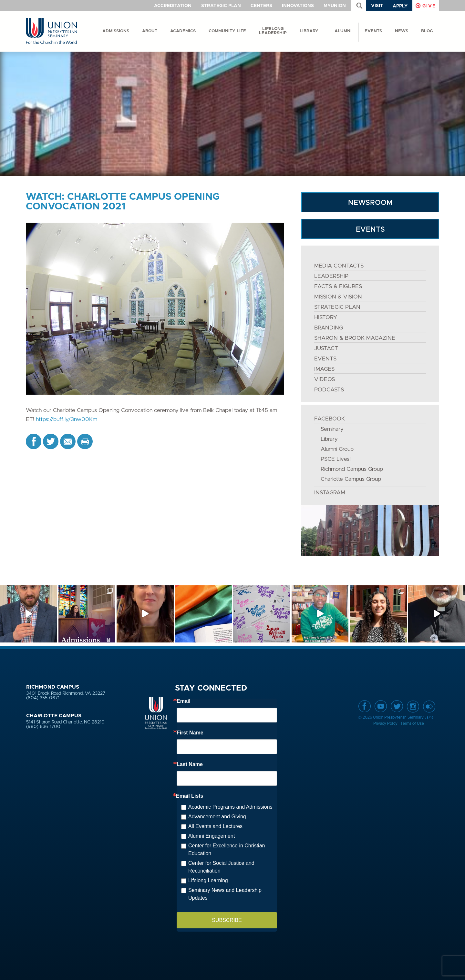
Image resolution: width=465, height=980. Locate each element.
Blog (427, 31)
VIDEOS (325, 379)
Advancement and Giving (217, 817)
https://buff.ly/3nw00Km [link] (67, 419)
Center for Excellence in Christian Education (227, 849)
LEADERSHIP (331, 276)
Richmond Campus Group (352, 469)
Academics (183, 31)
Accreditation (173, 6)
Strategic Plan (221, 6)
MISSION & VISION (338, 297)
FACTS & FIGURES (338, 286)
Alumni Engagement (212, 836)
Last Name (190, 764)
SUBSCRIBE (227, 920)
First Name (190, 733)
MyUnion (335, 6)
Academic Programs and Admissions (230, 807)
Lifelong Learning (208, 880)
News (402, 31)
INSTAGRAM (330, 493)
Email (184, 701)
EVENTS (370, 230)
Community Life (227, 31)
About (150, 31)
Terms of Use (412, 723)
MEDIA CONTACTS (339, 266)
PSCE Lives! (336, 459)
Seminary (332, 429)
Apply (400, 6)
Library (309, 31)
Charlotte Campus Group (351, 479)
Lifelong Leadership (273, 31)
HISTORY (326, 317)
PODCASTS (329, 390)
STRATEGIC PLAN (337, 307)
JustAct (326, 348)
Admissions (116, 31)
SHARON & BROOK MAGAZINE (355, 338)
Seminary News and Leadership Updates (225, 894)
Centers (261, 6)
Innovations (298, 6)
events (373, 31)
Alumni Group (337, 449)
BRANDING (329, 328)
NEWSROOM (370, 203)
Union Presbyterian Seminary (51, 31)
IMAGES (324, 369)
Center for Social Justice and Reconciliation (221, 867)
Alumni (343, 31)
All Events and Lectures (215, 826)
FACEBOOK (330, 419)
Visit (377, 6)
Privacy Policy (385, 723)
